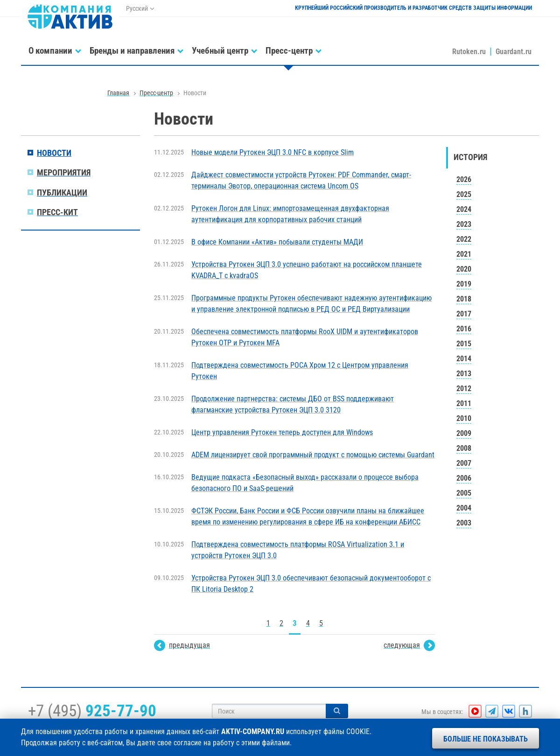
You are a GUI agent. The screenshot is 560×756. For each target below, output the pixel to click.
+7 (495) (92, 711)
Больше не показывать (486, 739)
